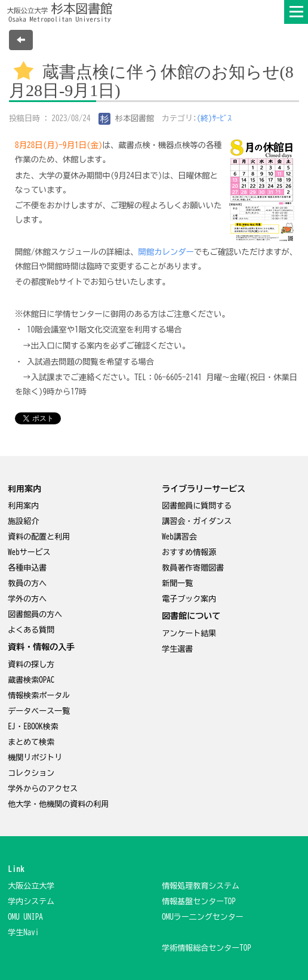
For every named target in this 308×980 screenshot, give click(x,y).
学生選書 (177, 649)
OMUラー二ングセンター (203, 917)
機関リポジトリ (35, 758)
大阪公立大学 (31, 886)
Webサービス (29, 552)
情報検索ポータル (39, 696)
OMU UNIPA (25, 917)
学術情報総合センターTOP (207, 948)
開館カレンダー (166, 252)
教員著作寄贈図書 (193, 568)
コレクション (31, 773)
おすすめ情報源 (189, 552)
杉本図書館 (127, 118)
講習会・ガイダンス (197, 521)
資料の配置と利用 (39, 537)
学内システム (31, 902)
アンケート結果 (189, 634)
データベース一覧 (39, 711)
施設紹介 (23, 521)
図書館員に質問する (197, 506)
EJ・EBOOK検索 (33, 727)
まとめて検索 (31, 742)
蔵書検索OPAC (31, 680)
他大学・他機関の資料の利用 (58, 804)
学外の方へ (27, 599)
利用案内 (23, 506)
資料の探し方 (31, 665)
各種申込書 (27, 568)
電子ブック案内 (189, 599)
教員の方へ (27, 583)
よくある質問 (31, 630)
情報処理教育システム (201, 886)
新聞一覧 (177, 583)
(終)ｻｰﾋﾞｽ (215, 118)
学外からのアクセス (43, 789)
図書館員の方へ (35, 614)
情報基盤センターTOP (199, 902)
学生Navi (23, 933)
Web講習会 (179, 537)
